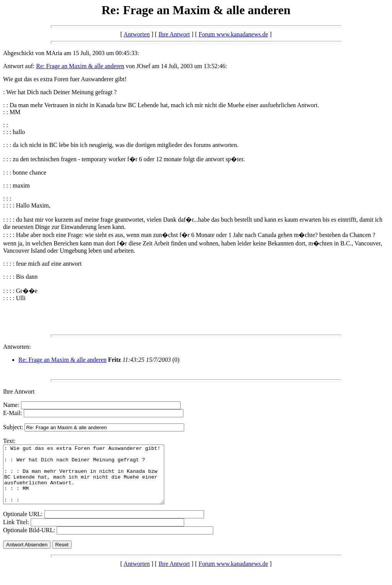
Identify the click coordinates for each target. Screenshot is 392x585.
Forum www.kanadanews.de (234, 34)
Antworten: (17, 347)
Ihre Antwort (174, 34)
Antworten (137, 34)
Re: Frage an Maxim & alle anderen (80, 66)
